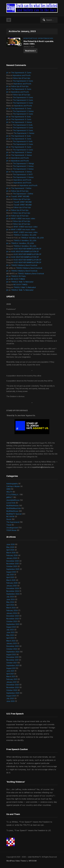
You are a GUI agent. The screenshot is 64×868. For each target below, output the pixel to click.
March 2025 (11, 580)
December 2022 (13, 646)
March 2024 (11, 608)
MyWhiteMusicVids (46, 38)
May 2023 (10, 635)
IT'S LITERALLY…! (13, 495)
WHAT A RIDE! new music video (23, 219)
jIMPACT (10, 497)
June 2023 (10, 632)
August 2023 (11, 627)
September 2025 (13, 569)
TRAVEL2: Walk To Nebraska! (22, 282)
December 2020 (13, 685)
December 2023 (13, 616)
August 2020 (11, 696)
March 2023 (11, 641)
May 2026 (10, 547)
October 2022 (12, 649)
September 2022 (13, 652)
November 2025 (13, 564)
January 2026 (12, 558)
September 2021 (13, 665)
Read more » (30, 51)
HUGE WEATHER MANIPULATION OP (27, 249)
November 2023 (13, 619)
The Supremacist (13, 522)
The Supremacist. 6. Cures (21, 73)
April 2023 (10, 638)
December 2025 (13, 561)
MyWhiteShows (12, 511)
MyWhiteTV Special (14, 514)
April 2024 (10, 605)
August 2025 (11, 572)
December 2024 (13, 588)
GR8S (9, 489)
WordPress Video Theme (16, 861)
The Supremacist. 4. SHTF (23, 174)
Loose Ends (11, 503)
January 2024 (12, 613)
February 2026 (12, 555)
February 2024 (12, 610)
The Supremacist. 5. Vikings (23, 163)
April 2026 (10, 550)
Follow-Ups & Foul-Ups (21, 78)
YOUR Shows (11, 530)
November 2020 (13, 687)
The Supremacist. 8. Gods (21, 117)
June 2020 (11, 701)
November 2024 (13, 591)
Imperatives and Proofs (22, 75)
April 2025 (10, 577)
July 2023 (10, 630)
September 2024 (13, 594)
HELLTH (9, 492)
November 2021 (12, 660)
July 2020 (10, 698)
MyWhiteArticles (30, 38)
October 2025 (12, 566)
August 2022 (11, 654)
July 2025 (10, 575)
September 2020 (13, 693)
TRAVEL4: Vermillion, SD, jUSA (25, 235)
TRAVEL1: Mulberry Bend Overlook (24, 265)
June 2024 (11, 599)
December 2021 (12, 657)
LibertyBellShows (13, 500)
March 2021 (11, 676)
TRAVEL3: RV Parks (18, 276)
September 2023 (13, 624)
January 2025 (12, 586)
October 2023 (12, 621)
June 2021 (10, 671)
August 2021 (11, 668)
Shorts (9, 519)
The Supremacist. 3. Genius (23, 111)
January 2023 (12, 643)
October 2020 (12, 690)
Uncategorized (12, 528)
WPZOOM (33, 861)
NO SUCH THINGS (18, 279)
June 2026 (11, 544)
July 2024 (10, 597)
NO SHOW (10, 517)
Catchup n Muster (13, 486)
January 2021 (11, 682)
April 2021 (10, 674)
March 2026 (11, 553)
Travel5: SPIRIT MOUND (20, 196)
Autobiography (12, 484)
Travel (9, 525)
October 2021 (12, 663)
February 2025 (12, 583)
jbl (7, 73)
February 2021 (12, 679)
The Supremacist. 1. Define (21, 188)
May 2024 (10, 602)
